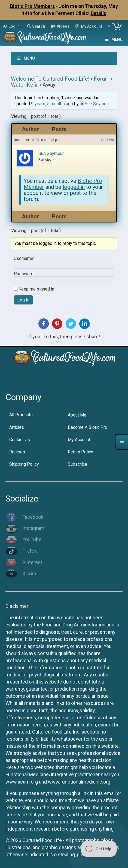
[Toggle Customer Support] (99, 849)
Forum (102, 79)
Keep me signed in (36, 289)
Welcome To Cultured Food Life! (50, 79)
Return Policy (80, 452)
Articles (17, 427)
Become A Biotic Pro (88, 427)
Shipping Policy (24, 464)
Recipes (17, 452)
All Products (21, 415)
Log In (23, 300)
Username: (24, 259)
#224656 (107, 140)
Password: (24, 274)
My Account (79, 440)
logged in (74, 187)
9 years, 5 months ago (52, 104)
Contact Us (20, 440)
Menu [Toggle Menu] (113, 39)
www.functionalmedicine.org (79, 782)
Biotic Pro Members (32, 6)
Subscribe (77, 464)
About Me (77, 415)
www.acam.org (22, 782)
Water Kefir (25, 85)
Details (98, 13)
